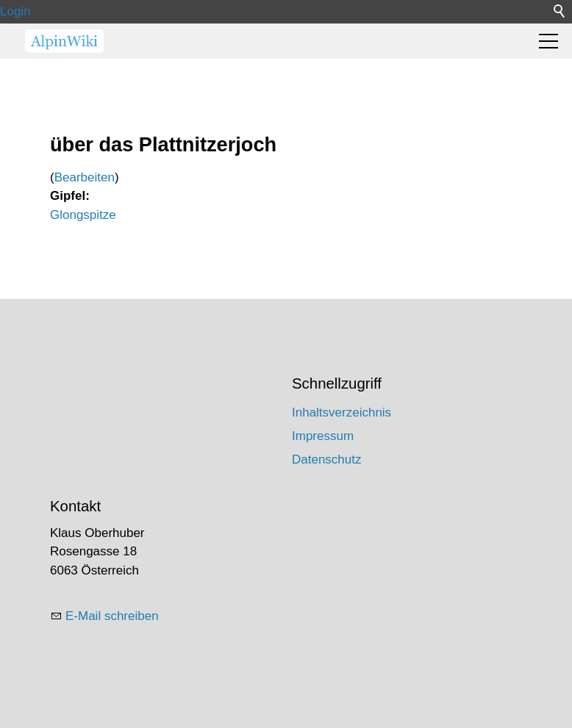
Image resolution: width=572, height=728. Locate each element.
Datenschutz (327, 459)
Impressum (323, 436)
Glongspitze (83, 215)
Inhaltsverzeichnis (342, 412)
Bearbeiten (85, 177)
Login (15, 11)
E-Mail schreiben (112, 616)
